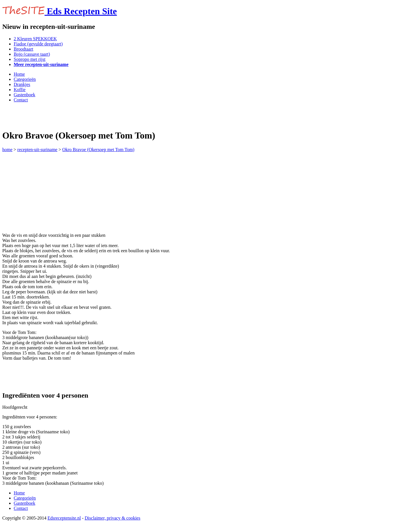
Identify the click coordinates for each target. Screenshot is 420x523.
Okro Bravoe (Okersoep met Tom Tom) (98, 150)
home (7, 150)
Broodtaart (23, 49)
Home (19, 74)
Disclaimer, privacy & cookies (113, 518)
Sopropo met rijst (30, 59)
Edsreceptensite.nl (64, 518)
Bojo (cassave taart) (32, 54)
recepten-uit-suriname (37, 150)
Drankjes (22, 84)
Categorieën (25, 79)
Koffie (20, 90)
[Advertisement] (69, 116)
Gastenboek (25, 95)
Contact (21, 100)
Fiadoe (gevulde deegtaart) (38, 44)
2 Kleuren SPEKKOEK (35, 39)
